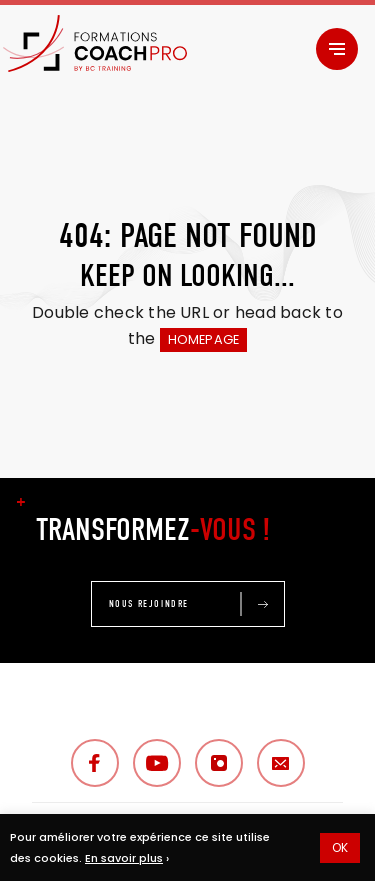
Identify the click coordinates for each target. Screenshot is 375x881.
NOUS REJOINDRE (149, 604)
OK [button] (340, 847)
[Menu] (337, 49)
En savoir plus (124, 858)
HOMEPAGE (204, 339)
